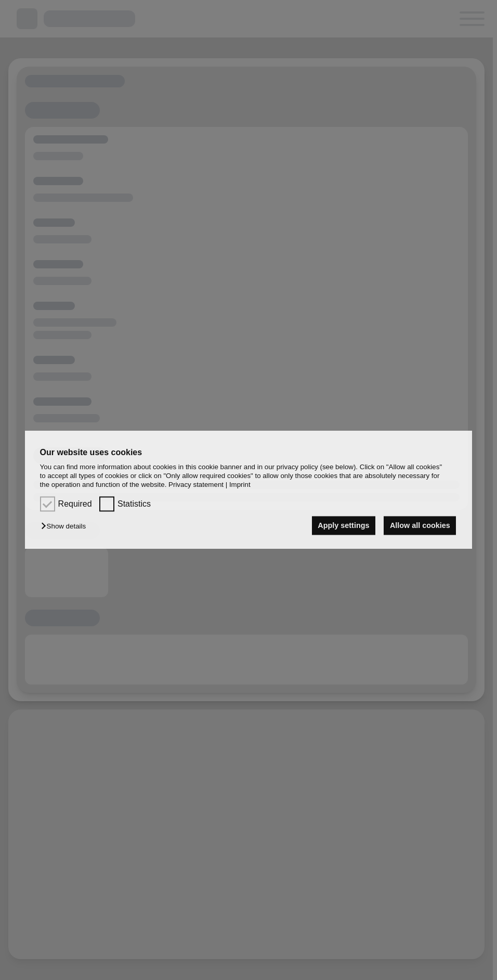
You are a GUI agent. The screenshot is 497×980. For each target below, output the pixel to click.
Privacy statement (196, 485)
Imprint (240, 485)
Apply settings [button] (343, 525)
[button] (66, 526)
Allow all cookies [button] (420, 525)
